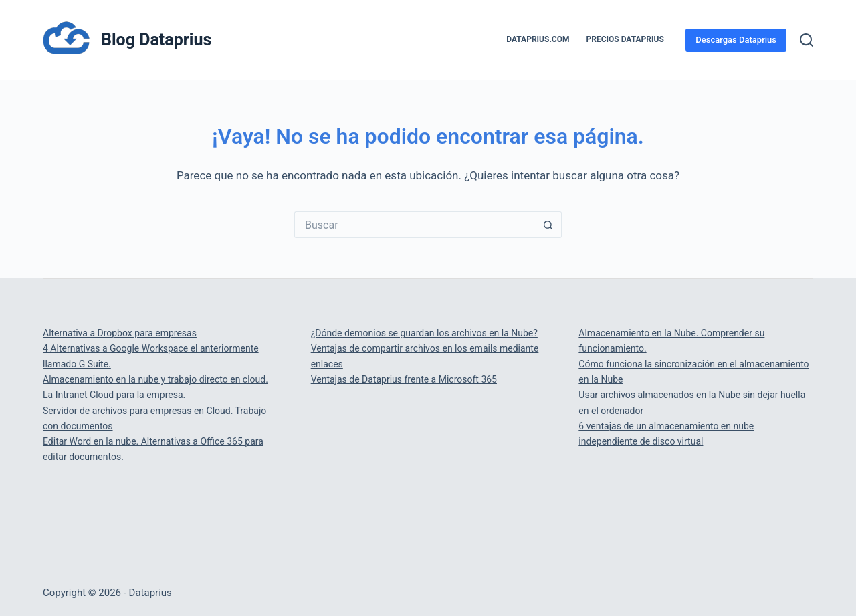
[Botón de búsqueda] (548, 225)
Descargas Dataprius (736, 40)
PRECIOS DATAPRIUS (625, 39)
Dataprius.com (538, 39)
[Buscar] (807, 40)
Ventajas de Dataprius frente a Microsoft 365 (404, 379)
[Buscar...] (415, 225)
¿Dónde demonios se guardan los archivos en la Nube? (424, 333)
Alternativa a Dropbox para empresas (120, 333)
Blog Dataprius (156, 40)
